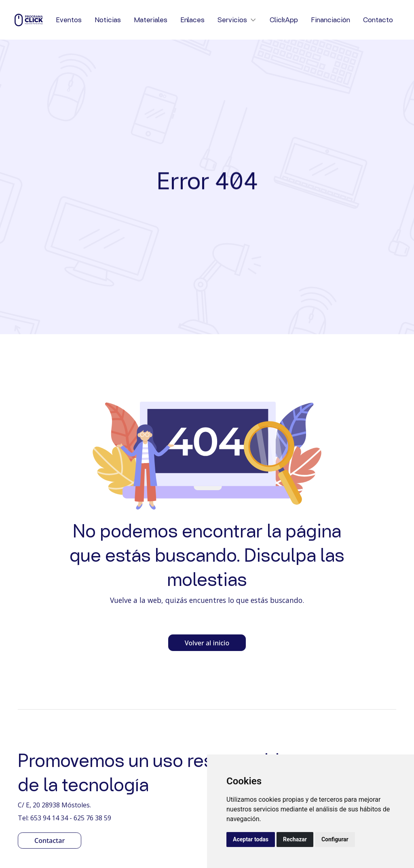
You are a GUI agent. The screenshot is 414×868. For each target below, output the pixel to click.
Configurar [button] (335, 839)
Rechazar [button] (295, 839)
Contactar (50, 841)
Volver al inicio (207, 643)
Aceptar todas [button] (251, 839)
